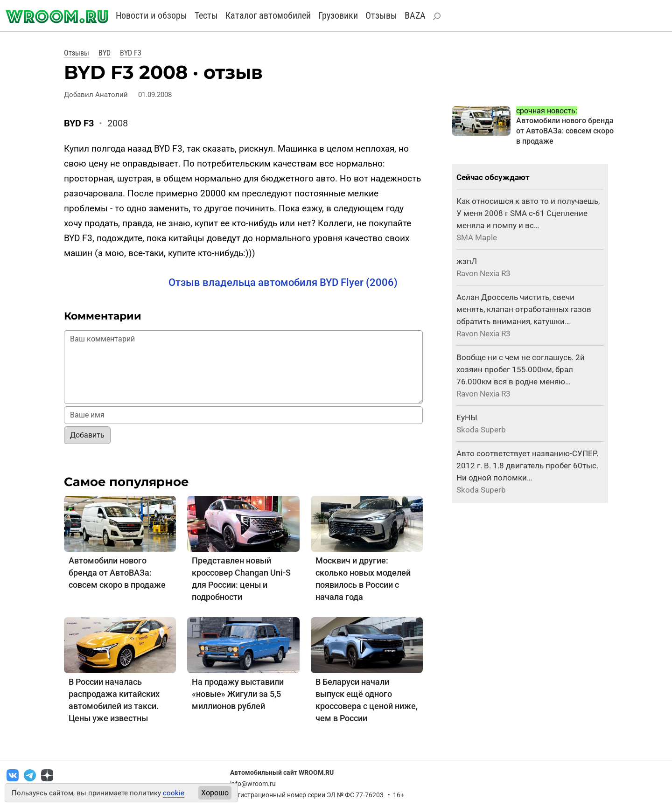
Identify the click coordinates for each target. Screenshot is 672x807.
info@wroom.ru (253, 784)
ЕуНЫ (467, 417)
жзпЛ (467, 261)
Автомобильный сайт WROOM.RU (282, 772)
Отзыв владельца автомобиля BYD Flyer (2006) (283, 282)
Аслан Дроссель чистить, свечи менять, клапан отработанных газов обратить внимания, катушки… (524, 309)
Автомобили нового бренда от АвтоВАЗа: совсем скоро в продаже (117, 573)
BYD (105, 53)
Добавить (87, 435)
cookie (174, 793)
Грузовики (338, 15)
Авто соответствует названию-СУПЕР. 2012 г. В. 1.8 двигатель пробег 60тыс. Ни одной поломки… (527, 466)
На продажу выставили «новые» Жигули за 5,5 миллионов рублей (238, 694)
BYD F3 (131, 53)
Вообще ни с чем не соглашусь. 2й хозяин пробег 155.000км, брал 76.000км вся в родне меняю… (521, 369)
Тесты (206, 15)
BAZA (415, 15)
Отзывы (381, 15)
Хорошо (215, 793)
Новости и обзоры (151, 15)
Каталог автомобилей (268, 15)
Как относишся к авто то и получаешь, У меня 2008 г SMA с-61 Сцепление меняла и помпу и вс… (528, 213)
